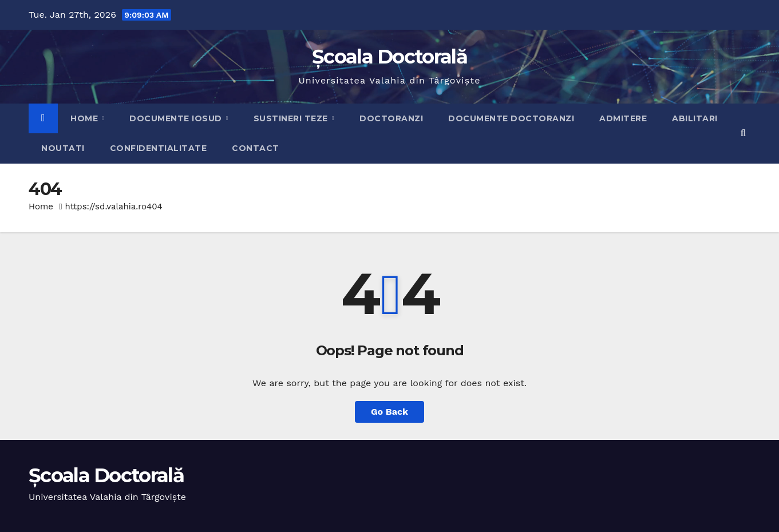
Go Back (389, 412)
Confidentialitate (159, 148)
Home (86, 118)
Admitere (623, 118)
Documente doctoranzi (511, 118)
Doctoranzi (391, 118)
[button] (743, 133)
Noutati (63, 148)
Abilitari (695, 118)
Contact (256, 148)
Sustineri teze (292, 118)
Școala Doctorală (389, 57)
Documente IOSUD (177, 118)
